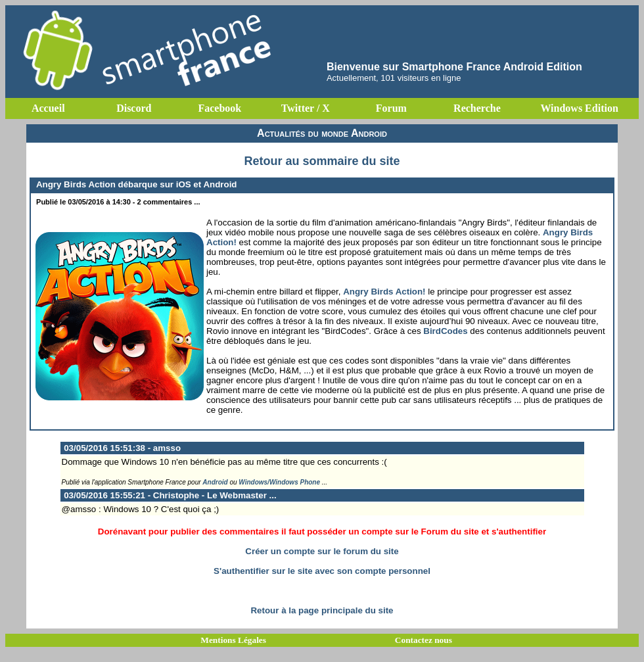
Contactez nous (424, 640)
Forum (391, 108)
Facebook (219, 108)
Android (215, 482)
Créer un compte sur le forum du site (322, 551)
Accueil (48, 108)
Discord (134, 108)
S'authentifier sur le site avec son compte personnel (322, 571)
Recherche (477, 108)
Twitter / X (306, 108)
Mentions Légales (233, 640)
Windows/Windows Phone (279, 482)
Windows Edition (579, 108)
